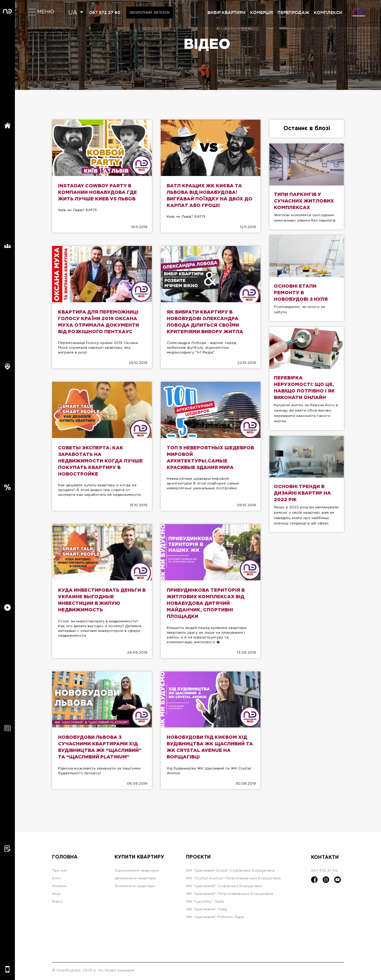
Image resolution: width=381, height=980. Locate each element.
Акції (56, 895)
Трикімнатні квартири (135, 888)
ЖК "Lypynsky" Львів (205, 903)
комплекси (328, 13)
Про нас (60, 872)
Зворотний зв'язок (151, 13)
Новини (59, 888)
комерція (261, 13)
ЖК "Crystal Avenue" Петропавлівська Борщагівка (233, 880)
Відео (57, 903)
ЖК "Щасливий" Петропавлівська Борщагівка (229, 895)
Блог (57, 880)
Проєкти (198, 859)
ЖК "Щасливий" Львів (207, 911)
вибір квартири (227, 13)
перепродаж (293, 13)
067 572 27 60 (105, 13)
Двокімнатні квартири (135, 880)
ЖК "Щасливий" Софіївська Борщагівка (224, 888)
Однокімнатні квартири (136, 872)
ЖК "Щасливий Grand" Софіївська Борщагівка (230, 872)
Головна (65, 859)
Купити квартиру (139, 859)
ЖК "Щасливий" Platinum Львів (215, 919)
